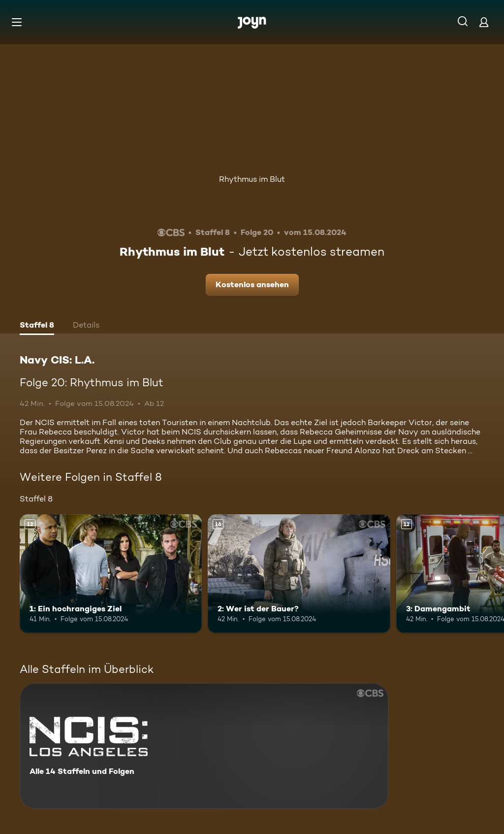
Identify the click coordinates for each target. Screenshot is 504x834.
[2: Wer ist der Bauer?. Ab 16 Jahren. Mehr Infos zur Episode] (299, 574)
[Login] (484, 22)
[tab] (37, 326)
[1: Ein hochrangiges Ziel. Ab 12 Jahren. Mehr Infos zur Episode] (111, 574)
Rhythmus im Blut (252, 179)
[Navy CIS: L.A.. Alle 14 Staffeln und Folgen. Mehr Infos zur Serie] (204, 746)
